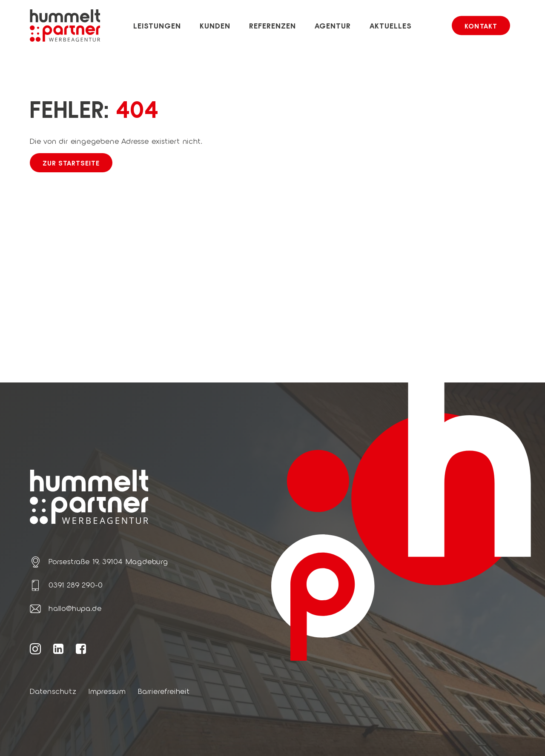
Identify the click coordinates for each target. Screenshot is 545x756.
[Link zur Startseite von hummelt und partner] (65, 26)
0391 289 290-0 (76, 585)
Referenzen (273, 26)
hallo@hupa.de (75, 608)
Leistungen (157, 26)
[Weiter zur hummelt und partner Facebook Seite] (81, 648)
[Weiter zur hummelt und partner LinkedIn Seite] (59, 648)
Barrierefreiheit (164, 691)
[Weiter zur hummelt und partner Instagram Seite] (36, 649)
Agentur (333, 26)
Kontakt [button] (481, 26)
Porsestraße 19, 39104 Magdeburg (108, 561)
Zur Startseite (71, 163)
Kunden (215, 26)
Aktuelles (391, 26)
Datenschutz (53, 691)
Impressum (107, 691)
